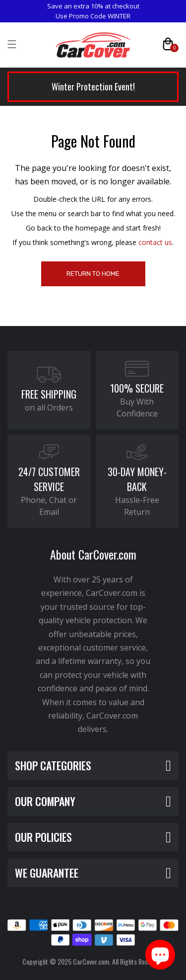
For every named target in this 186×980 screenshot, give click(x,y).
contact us (155, 242)
